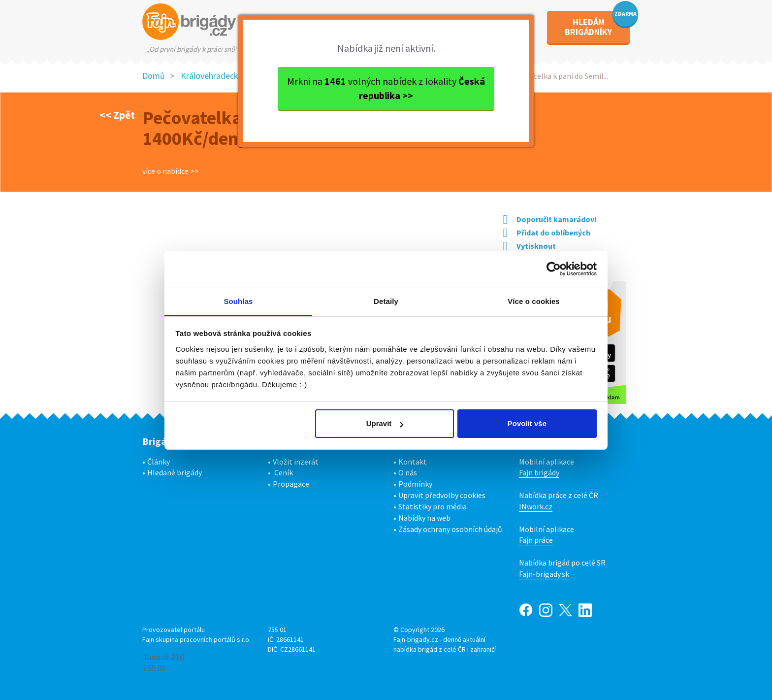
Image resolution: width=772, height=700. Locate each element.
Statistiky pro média (433, 506)
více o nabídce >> (171, 171)
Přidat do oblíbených (547, 233)
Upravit (385, 423)
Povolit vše (527, 423)
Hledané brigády (175, 472)
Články (159, 462)
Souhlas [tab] (238, 301)
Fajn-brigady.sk (544, 574)
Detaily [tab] (386, 301)
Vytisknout (530, 246)
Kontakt (413, 462)
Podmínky (415, 484)
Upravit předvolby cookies (442, 495)
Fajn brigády (539, 472)
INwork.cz (536, 506)
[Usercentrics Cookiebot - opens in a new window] (554, 269)
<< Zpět (117, 115)
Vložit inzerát (296, 462)
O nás (408, 472)
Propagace (291, 484)
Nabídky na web (424, 518)
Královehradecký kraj (219, 76)
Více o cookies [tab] (534, 301)
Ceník (284, 472)
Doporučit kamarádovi (550, 219)
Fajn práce (536, 540)
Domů (154, 76)
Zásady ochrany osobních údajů (450, 529)
